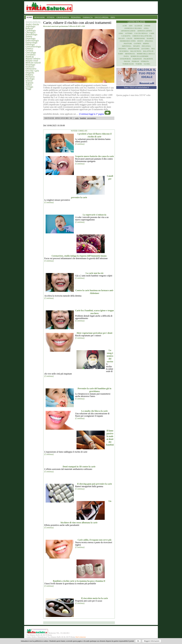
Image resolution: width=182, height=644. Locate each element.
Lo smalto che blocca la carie (95, 411)
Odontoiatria (31, 69)
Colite (129, 38)
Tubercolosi (128, 64)
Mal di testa (136, 51)
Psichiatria (30, 77)
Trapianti (29, 83)
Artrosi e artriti (145, 31)
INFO (113, 17)
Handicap (30, 57)
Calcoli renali (141, 33)
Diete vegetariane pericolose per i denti (95, 333)
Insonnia (122, 49)
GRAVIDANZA (63, 17)
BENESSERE (40, 17)
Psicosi (127, 61)
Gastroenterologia (33, 47)
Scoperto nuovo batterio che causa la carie (94, 156)
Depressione (139, 38)
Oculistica (30, 67)
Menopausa (130, 54)
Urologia (29, 87)
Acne (125, 26)
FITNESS (51, 17)
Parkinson (137, 59)
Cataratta (126, 36)
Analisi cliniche (32, 24)
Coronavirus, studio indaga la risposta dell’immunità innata (79, 256)
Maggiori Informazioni (152, 641)
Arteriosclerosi (128, 31)
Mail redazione (81, 637)
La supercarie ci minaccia (94, 215)
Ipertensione (134, 49)
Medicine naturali (33, 63)
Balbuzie (29, 28)
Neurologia (30, 65)
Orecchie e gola (32, 71)
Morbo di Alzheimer (140, 56)
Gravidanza (30, 55)
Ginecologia (31, 53)
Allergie (138, 26)
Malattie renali (32, 61)
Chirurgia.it (30, 32)
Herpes (146, 44)
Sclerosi (29, 81)
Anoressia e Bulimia (133, 28)
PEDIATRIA (76, 17)
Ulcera (147, 64)
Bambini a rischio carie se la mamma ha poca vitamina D (79, 581)
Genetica (29, 49)
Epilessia (149, 41)
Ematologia (30, 39)
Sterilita (145, 61)
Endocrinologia (32, 41)
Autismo (129, 33)
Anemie (147, 26)
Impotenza (127, 46)
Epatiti (140, 41)
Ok (138, 641)
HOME (29, 17)
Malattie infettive (33, 59)
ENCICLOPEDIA (102, 17)
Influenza (146, 46)
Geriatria (29, 51)
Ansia (146, 28)
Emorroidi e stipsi (128, 41)
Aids (131, 26)
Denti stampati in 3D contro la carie (79, 467)
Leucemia (145, 49)
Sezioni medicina (33, 22)
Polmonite (148, 59)
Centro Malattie (136, 22)
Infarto (136, 46)
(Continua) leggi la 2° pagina (92, 114)
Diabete (29, 37)
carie (77, 118)
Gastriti (138, 44)
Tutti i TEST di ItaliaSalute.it (136, 87)
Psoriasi (135, 61)
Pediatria (29, 75)
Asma (121, 33)
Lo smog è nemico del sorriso (110, 356)
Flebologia (30, 45)
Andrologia (30, 26)
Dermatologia (31, 34)
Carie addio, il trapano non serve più (94, 540)
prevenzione (92, 118)
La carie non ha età (94, 273)
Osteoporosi (125, 59)
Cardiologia (31, 30)
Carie (152, 33)
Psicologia (30, 79)
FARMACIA (88, 17)
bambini (83, 118)
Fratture (128, 44)
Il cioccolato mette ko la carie (94, 598)
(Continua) (80, 144)
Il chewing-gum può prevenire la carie (94, 484)
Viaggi (28, 89)
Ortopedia (30, 73)
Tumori (29, 85)
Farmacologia (31, 43)
